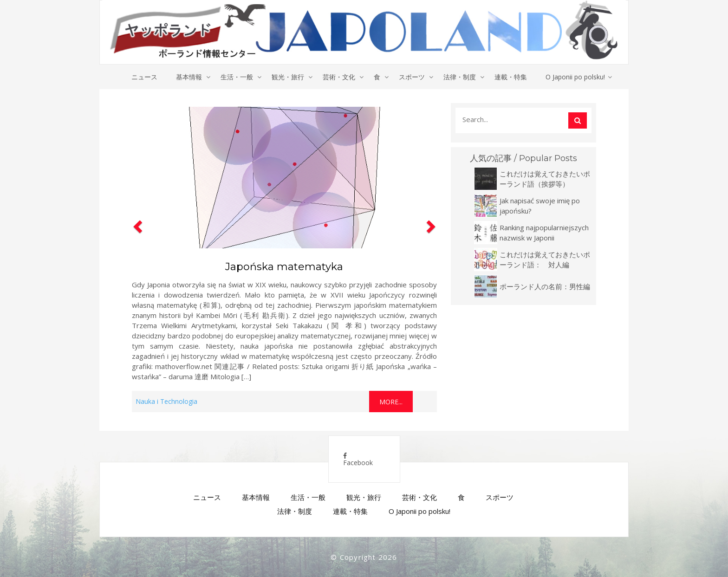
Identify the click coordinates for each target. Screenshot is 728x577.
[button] (136, 258)
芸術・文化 (339, 77)
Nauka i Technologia (166, 401)
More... (391, 402)
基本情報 (189, 77)
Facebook (358, 460)
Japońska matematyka (284, 267)
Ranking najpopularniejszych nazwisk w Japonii (544, 233)
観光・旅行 (288, 77)
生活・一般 (237, 77)
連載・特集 (511, 77)
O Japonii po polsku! (575, 77)
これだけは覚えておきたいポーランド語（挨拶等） (545, 179)
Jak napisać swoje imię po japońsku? (540, 206)
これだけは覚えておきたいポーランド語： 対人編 (545, 259)
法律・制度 (460, 77)
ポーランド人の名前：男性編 (545, 286)
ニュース (144, 77)
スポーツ (412, 77)
